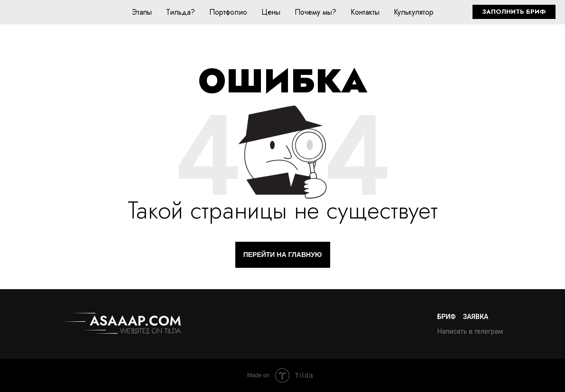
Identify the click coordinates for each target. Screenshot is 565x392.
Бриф (447, 317)
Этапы (142, 12)
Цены (271, 12)
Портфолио (228, 12)
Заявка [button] (476, 317)
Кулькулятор (414, 12)
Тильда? (181, 12)
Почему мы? (315, 12)
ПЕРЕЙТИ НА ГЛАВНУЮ (283, 255)
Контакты (365, 12)
